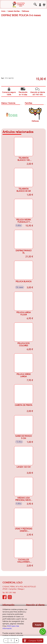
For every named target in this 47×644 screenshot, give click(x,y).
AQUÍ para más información (11, 627)
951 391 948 (11, 593)
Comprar (35, 641)
